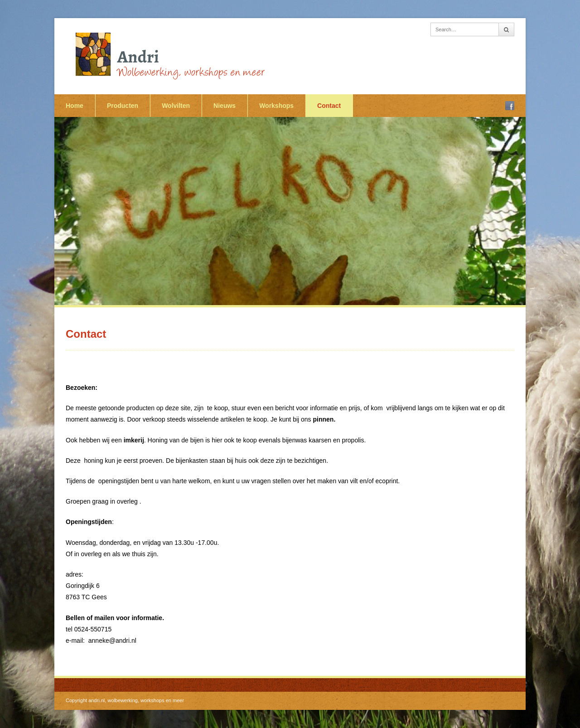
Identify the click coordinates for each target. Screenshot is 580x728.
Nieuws (225, 106)
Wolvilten (176, 106)
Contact (329, 106)
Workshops (276, 106)
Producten (123, 106)
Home (75, 106)
